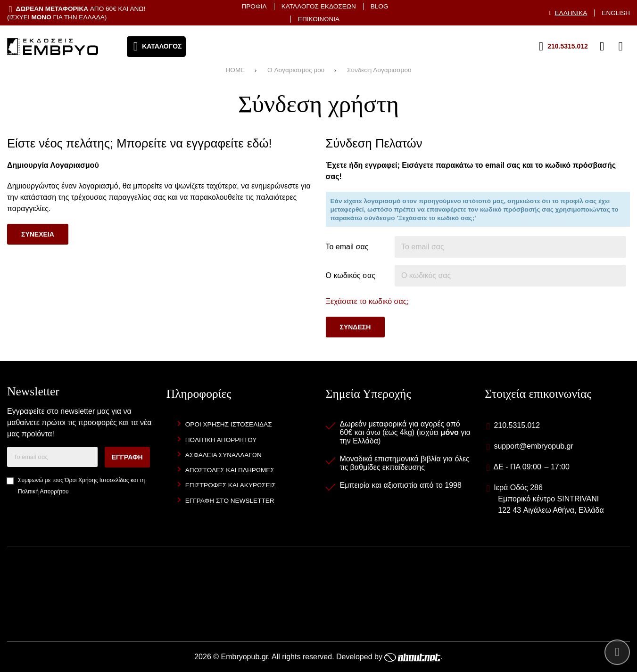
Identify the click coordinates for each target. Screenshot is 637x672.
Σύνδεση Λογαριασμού (379, 70)
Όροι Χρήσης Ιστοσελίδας (97, 480)
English (616, 13)
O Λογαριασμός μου (296, 70)
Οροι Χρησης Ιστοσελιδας (229, 424)
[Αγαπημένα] (583, 47)
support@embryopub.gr (533, 446)
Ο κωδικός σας (351, 275)
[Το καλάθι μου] (620, 47)
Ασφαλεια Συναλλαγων (223, 455)
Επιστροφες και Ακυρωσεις (231, 485)
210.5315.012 (517, 425)
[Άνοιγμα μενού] (157, 47)
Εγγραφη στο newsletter (230, 501)
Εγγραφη (127, 457)
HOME (236, 70)
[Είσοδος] (602, 47)
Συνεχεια (38, 234)
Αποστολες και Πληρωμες (230, 470)
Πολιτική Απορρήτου (43, 492)
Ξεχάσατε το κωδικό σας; (367, 301)
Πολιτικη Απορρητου (221, 440)
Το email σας (347, 247)
